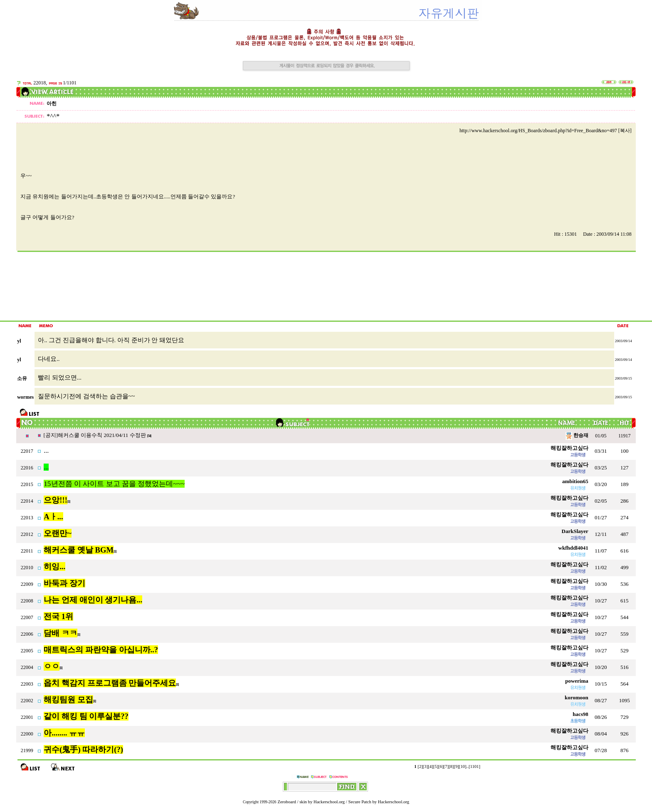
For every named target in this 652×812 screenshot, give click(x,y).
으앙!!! (56, 500)
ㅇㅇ (52, 666)
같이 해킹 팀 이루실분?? (86, 716)
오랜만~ (58, 533)
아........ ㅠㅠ (64, 733)
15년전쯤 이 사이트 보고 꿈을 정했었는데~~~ (114, 484)
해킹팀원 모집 (68, 700)
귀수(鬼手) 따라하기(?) (83, 749)
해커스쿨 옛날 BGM (79, 550)
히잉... (54, 566)
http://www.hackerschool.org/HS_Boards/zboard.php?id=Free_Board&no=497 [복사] (546, 131)
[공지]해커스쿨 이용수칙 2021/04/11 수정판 (95, 435)
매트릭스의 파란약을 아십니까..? (101, 650)
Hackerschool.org (329, 802)
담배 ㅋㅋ (61, 633)
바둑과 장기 (64, 583)
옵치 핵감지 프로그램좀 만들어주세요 (110, 683)
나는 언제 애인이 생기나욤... (93, 600)
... (46, 450)
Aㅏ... (53, 517)
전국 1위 (58, 616)
